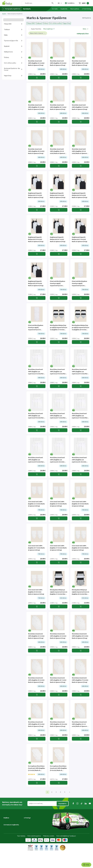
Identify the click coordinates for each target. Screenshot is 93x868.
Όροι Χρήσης (21, 852)
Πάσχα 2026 (8, 24)
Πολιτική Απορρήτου (34, 852)
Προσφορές (27, 9)
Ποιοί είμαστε (28, 819)
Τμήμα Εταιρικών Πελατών (32, 829)
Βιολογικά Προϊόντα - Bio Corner (12, 69)
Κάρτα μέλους (75, 9)
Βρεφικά (7, 46)
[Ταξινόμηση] (86, 29)
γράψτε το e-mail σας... (36, 803)
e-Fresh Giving (86, 9)
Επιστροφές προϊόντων (11, 832)
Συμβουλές (64, 9)
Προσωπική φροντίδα (11, 41)
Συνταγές (55, 9)
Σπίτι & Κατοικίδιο (10, 63)
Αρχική (4, 14)
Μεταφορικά (8, 819)
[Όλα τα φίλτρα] (49, 29)
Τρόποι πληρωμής (9, 829)
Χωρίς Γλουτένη (36, 29)
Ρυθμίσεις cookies (49, 852)
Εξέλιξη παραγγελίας (10, 817)
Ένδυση (6, 57)
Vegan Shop (8, 76)
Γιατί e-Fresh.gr (29, 817)
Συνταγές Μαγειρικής (10, 843)
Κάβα (6, 35)
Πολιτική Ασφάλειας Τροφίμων (66, 852)
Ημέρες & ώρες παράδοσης (12, 822)
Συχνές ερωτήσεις (9, 834)
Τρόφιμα (7, 29)
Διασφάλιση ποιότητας (31, 827)
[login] (70, 3)
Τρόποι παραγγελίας (10, 827)
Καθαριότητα (8, 52)
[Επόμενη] (70, 792)
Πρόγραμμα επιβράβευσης (32, 822)
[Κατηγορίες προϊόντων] (12, 9)
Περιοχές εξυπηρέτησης (11, 824)
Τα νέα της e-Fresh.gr (30, 824)
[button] (60, 3)
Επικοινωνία (28, 832)
